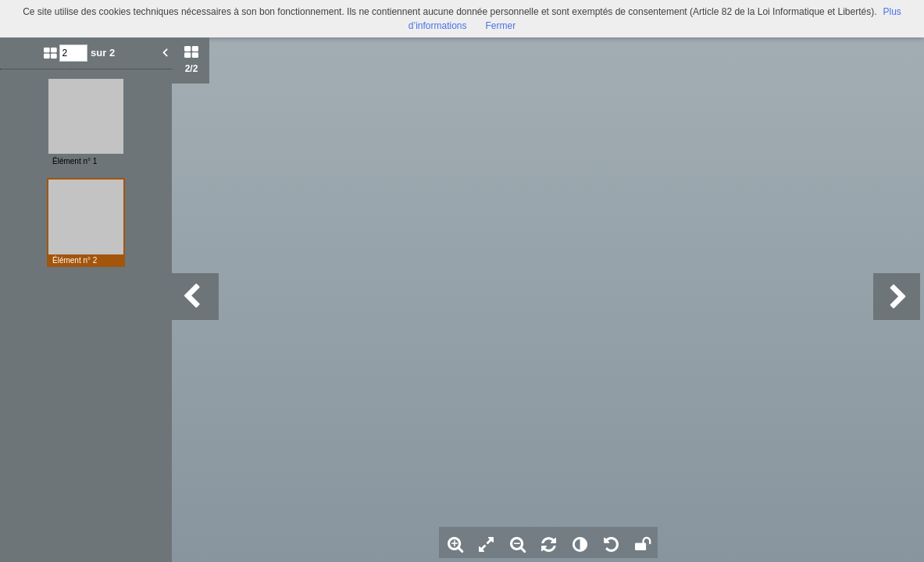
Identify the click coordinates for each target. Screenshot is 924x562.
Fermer (501, 26)
